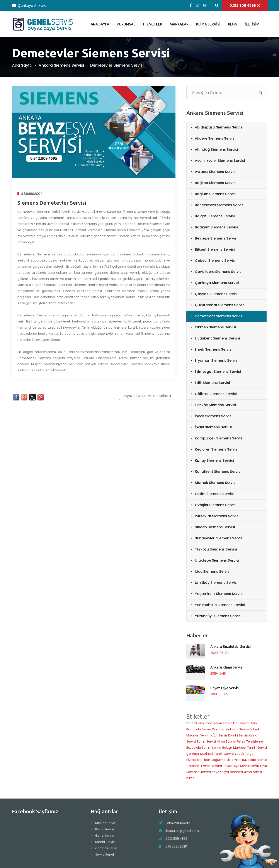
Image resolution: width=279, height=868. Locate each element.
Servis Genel (105, 854)
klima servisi (253, 772)
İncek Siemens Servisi (214, 416)
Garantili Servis (106, 848)
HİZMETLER (153, 24)
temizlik (229, 723)
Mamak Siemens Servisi (216, 483)
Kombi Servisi (238, 735)
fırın (254, 723)
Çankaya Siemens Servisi (217, 283)
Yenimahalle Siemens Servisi (220, 605)
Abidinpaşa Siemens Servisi (219, 127)
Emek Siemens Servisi (214, 349)
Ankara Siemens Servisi (61, 65)
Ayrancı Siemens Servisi (216, 172)
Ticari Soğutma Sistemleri (222, 760)
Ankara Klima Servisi (227, 667)
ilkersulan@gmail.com (182, 831)
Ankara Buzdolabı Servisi (231, 647)
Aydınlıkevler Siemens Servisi (220, 161)
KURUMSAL (126, 24)
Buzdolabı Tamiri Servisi (204, 748)
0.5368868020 (176, 846)
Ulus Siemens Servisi (213, 572)
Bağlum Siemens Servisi (216, 194)
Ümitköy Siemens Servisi (216, 583)
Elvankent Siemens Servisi (217, 338)
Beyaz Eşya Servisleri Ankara (147, 396)
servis (218, 723)
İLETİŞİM (252, 24)
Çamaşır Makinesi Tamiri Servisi (210, 754)
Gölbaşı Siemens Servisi (216, 394)
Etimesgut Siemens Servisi (218, 372)
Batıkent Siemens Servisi (216, 227)
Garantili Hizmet (198, 766)
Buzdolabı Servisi (199, 729)
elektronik (206, 723)
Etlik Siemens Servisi (212, 383)
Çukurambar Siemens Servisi (220, 305)
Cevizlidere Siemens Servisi (219, 272)
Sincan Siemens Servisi (215, 527)
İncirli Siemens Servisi (214, 427)
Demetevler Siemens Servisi (219, 316)
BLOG (233, 24)
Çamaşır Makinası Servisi (230, 729)
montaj (192, 723)
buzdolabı (243, 723)
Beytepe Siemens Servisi (216, 238)
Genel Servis (105, 836)
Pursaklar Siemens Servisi (217, 516)
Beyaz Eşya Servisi (225, 688)
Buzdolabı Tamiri (255, 760)
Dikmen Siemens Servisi (215, 327)
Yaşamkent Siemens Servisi (219, 594)
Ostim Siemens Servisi (214, 494)
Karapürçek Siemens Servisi (219, 438)
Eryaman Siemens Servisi (217, 361)
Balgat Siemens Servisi (215, 216)
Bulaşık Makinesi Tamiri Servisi (245, 748)
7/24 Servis (219, 735)
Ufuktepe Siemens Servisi (217, 560)
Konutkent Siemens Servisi (218, 472)
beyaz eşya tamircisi (228, 772)
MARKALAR (179, 24)
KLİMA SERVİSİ (208, 24)
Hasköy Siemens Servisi (215, 405)
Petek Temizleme (250, 741)
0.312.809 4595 (176, 839)
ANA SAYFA (100, 24)
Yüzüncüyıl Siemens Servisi (218, 616)
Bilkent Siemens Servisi (215, 249)
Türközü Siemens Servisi (216, 549)
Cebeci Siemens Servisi (215, 261)
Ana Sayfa (22, 65)
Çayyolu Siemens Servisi (216, 294)
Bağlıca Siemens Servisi (216, 183)
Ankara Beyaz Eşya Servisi (231, 766)
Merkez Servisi (106, 823)
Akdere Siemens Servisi (215, 138)
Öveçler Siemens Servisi (216, 505)
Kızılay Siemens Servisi (214, 460)
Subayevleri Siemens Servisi (219, 538)
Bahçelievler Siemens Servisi (220, 205)
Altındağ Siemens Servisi (216, 149)
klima (190, 778)
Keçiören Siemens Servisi (217, 449)
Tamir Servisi (206, 741)
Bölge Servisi (105, 829)
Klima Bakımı (226, 741)
